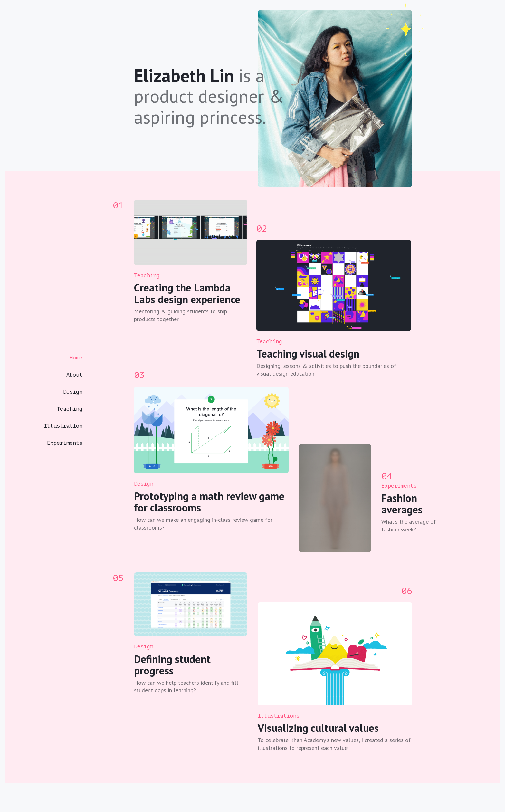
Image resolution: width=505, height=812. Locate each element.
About (74, 375)
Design (73, 392)
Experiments (65, 443)
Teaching (70, 409)
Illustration (63, 426)
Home (76, 358)
